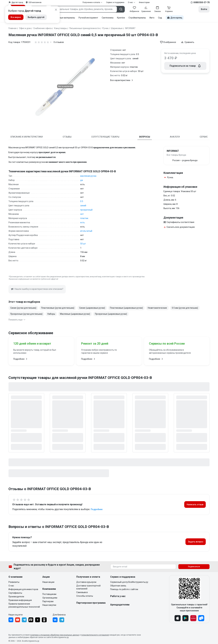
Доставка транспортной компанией (88, 587)
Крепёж (121, 18)
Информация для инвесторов (23, 589)
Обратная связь (118, 586)
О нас (11, 586)
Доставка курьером (86, 582)
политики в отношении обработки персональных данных (55, 635)
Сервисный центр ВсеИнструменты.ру (129, 582)
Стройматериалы (137, 18)
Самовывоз (82, 592)
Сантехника (108, 18)
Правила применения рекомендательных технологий (24, 605)
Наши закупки (49, 605)
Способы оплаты (85, 596)
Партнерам (48, 601)
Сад (160, 18)
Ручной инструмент (88, 18)
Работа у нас (118, 596)
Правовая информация (20, 600)
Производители (16, 597)
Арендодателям (120, 605)
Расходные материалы (64, 18)
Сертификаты (15, 593)
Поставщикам (49, 594)
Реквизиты (14, 582)
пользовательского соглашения (95, 635)
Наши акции (48, 582)
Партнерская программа (91, 603)
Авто (152, 18)
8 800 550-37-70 (201, 2)
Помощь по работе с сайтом (124, 589)
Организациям (50, 598)
